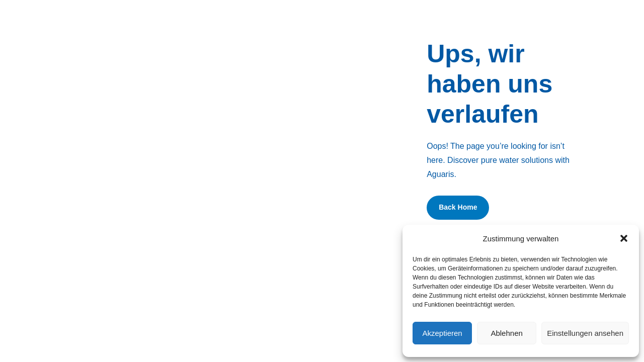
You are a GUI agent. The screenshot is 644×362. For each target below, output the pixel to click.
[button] (624, 238)
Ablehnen (506, 333)
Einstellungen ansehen (585, 333)
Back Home (458, 207)
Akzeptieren (442, 333)
